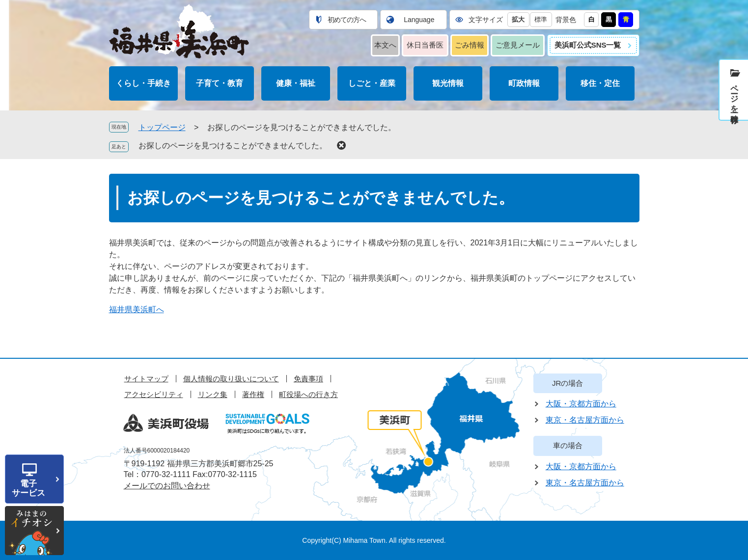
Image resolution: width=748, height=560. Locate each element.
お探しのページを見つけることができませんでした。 (233, 146)
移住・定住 (600, 83)
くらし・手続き (143, 83)
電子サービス (28, 488)
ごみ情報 (470, 45)
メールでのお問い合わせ (167, 486)
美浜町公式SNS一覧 (588, 45)
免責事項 (308, 379)
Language (419, 20)
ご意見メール (518, 45)
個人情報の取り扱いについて (231, 379)
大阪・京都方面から (581, 404)
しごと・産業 (372, 83)
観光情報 (448, 83)
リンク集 (213, 394)
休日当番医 (425, 45)
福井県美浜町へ (137, 309)
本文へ (385, 45)
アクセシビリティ (154, 394)
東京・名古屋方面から (585, 420)
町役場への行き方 (308, 394)
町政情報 (524, 83)
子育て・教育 (220, 83)
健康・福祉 (296, 83)
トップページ (162, 127)
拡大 (518, 19)
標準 (541, 19)
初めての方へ (347, 20)
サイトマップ (146, 379)
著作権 (253, 394)
